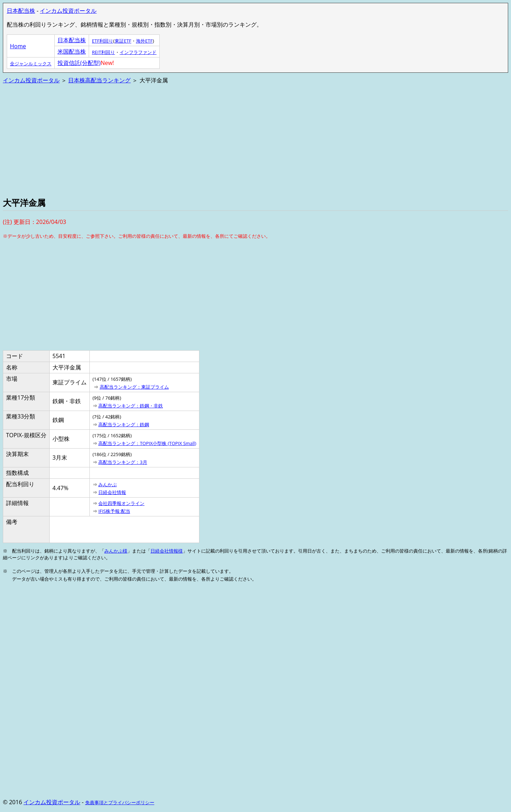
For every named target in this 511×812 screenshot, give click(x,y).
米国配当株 (72, 51)
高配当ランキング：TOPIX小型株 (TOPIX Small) (147, 443)
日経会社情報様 (167, 551)
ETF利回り (103, 41)
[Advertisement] (216, 140)
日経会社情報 (112, 492)
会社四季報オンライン (121, 503)
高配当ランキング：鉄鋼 (124, 424)
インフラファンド (138, 52)
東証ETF (123, 41)
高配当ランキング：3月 (123, 462)
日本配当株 (21, 11)
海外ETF (144, 41)
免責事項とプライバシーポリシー (120, 802)
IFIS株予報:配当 (114, 511)
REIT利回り (103, 52)
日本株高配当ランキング (99, 80)
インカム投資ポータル (68, 11)
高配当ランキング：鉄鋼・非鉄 (131, 406)
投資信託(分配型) (79, 63)
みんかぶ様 (116, 551)
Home (18, 46)
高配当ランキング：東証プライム (134, 387)
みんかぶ (108, 484)
